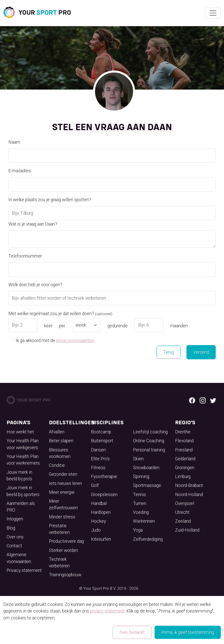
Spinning (141, 477)
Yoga (138, 530)
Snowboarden (146, 468)
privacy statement (107, 611)
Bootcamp (101, 432)
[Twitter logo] (213, 400)
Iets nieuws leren (65, 483)
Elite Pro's (100, 459)
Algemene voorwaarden (19, 558)
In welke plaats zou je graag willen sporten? (50, 200)
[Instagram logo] (203, 400)
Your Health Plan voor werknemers (23, 460)
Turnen (140, 503)
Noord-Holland (189, 495)
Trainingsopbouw (65, 575)
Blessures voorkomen (60, 453)
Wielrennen (144, 521)
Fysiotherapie (104, 477)
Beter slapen (61, 441)
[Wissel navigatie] (213, 13)
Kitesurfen (101, 539)
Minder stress (62, 517)
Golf (95, 485)
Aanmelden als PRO (21, 507)
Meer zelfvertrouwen (63, 504)
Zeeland (183, 521)
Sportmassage (147, 485)
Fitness (98, 468)
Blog (11, 528)
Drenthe (183, 432)
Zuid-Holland (187, 530)
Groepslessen (104, 495)
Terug (169, 352)
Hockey (98, 521)
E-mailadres (20, 171)
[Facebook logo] (192, 400)
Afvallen (57, 432)
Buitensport (102, 441)
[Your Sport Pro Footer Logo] (29, 400)
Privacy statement (24, 570)
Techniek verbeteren (59, 563)
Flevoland (184, 441)
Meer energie (62, 492)
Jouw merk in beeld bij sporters (23, 491)
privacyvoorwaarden (75, 341)
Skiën (138, 459)
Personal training (149, 450)
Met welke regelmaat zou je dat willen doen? (60, 314)
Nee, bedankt (132, 632)
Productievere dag (66, 541)
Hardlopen (101, 512)
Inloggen (15, 519)
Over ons (15, 537)
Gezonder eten (63, 474)
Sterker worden (63, 550)
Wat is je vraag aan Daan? (33, 224)
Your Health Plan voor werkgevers (23, 444)
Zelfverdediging (148, 539)
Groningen (185, 468)
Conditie (57, 465)
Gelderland (185, 459)
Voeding (141, 512)
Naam (14, 142)
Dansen (98, 450)
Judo (96, 530)
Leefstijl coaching (150, 432)
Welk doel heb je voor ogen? (35, 285)
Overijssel (185, 503)
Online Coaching (149, 441)
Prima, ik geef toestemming (188, 632)
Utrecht (182, 512)
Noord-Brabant (189, 485)
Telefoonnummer (25, 256)
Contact (14, 546)
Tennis (139, 495)
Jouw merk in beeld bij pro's (19, 476)
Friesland (184, 450)
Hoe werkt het (20, 432)
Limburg (183, 477)
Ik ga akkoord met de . (55, 340)
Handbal (99, 503)
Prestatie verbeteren (59, 529)
